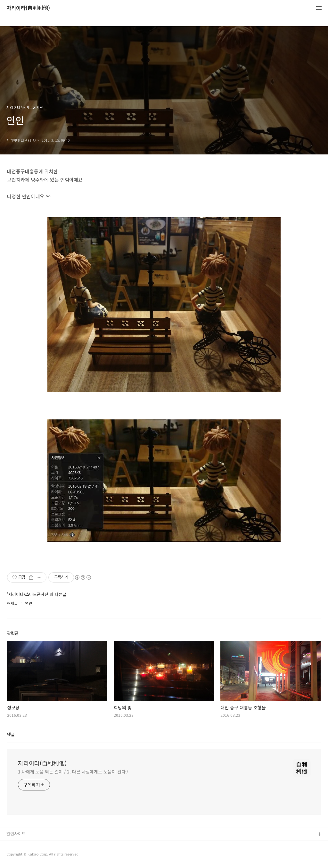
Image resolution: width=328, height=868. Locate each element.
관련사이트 (16, 834)
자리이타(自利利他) (28, 8)
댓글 (11, 734)
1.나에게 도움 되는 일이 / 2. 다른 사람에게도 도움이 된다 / (73, 772)
